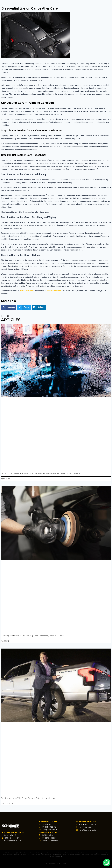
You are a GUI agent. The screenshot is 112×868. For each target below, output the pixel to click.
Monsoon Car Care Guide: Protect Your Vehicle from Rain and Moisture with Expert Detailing (41, 473)
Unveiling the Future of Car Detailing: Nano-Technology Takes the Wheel (32, 636)
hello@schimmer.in (55, 291)
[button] (9, 307)
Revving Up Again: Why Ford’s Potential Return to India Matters (28, 798)
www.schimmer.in (27, 291)
